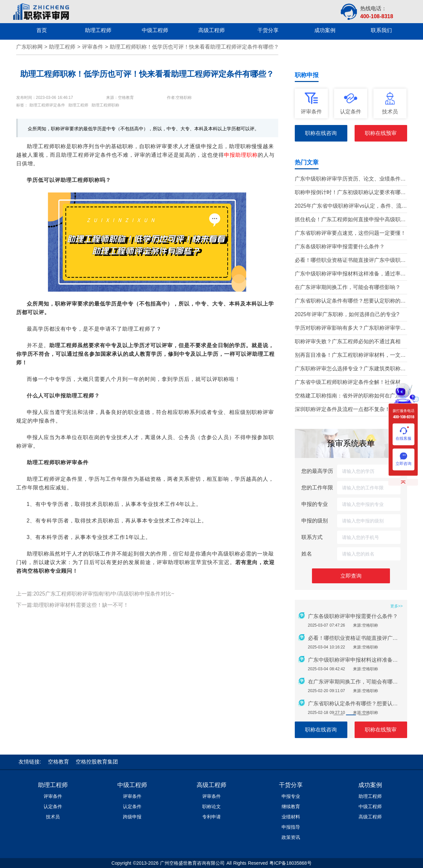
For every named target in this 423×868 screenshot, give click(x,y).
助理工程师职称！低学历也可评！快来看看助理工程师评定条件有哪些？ (194, 47)
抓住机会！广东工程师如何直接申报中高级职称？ (348, 220)
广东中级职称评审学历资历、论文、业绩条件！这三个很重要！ (350, 179)
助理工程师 (62, 47)
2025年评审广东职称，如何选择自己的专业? (347, 314)
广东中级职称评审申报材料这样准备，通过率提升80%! (350, 274)
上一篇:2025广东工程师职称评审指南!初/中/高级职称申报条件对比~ (95, 594)
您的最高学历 (317, 471)
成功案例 (370, 785)
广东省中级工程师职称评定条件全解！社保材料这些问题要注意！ (350, 383)
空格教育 (58, 762)
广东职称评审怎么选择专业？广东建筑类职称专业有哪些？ (350, 369)
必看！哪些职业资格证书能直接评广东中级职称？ (348, 261)
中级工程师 (132, 785)
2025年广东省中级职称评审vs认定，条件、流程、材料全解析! (348, 207)
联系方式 (312, 537)
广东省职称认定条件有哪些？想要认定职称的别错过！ (350, 301)
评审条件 (93, 47)
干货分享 (291, 785)
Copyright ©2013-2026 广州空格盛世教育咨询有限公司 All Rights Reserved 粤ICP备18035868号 (211, 863)
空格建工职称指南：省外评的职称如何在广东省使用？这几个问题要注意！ (350, 396)
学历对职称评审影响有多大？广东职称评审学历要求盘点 (350, 329)
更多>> (397, 606)
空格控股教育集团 (97, 762)
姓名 (307, 554)
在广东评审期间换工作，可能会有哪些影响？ (348, 287)
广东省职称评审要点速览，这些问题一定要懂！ (350, 233)
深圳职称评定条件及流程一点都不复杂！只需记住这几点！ (350, 410)
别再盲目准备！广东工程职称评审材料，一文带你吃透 (350, 356)
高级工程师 (211, 785)
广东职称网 (29, 47)
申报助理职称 (241, 155)
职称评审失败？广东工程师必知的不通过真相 (348, 341)
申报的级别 (315, 521)
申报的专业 (315, 504)
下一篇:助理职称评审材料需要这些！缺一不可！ (72, 605)
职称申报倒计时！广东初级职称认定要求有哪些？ (348, 193)
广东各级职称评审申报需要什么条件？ (340, 247)
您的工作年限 (317, 488)
